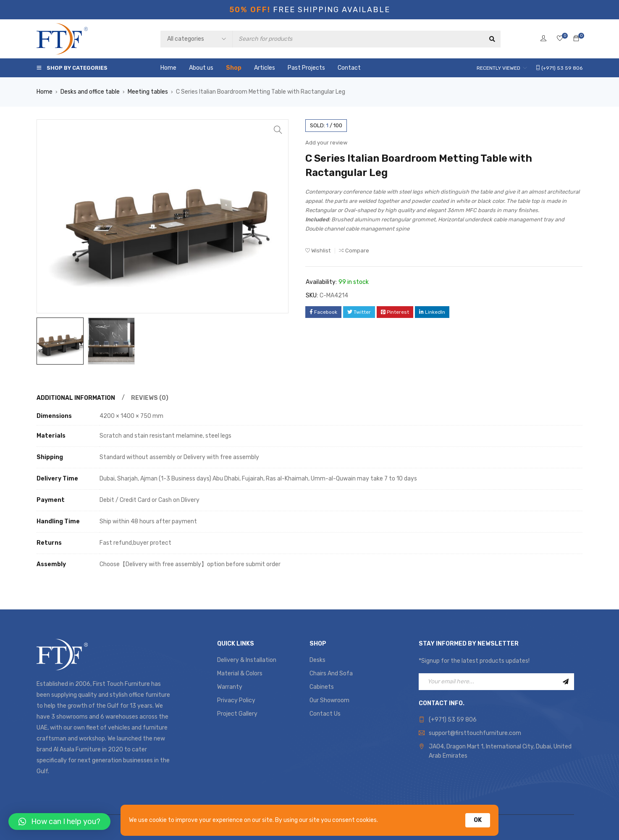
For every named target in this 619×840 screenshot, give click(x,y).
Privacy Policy (236, 700)
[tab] (75, 398)
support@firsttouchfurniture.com (475, 733)
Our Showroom (329, 700)
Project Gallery (237, 714)
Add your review (326, 143)
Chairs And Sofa (331, 673)
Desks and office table (90, 92)
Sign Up (566, 682)
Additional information (76, 398)
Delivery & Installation (247, 660)
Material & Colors (240, 673)
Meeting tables (148, 92)
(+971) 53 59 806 (453, 720)
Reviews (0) (150, 398)
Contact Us (325, 714)
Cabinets (322, 687)
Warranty (230, 687)
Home (45, 92)
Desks (317, 660)
